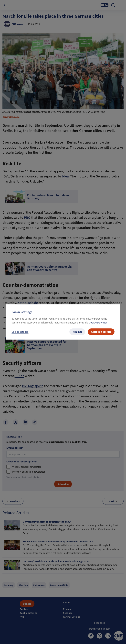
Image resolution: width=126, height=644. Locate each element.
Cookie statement (99, 323)
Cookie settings (20, 332)
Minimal (77, 332)
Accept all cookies (101, 332)
